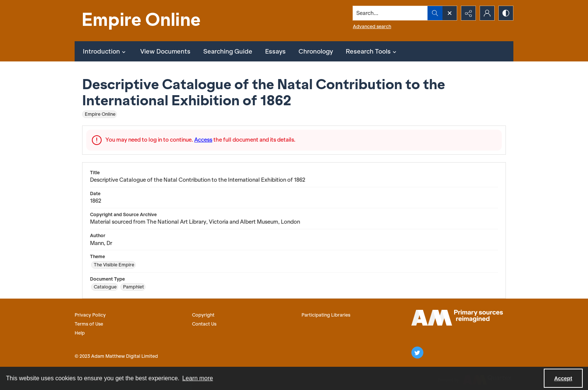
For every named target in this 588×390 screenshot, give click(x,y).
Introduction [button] (105, 51)
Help (80, 333)
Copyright (203, 315)
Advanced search (372, 26)
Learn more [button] (198, 378)
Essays (275, 51)
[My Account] (487, 13)
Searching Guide (228, 51)
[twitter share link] (417, 353)
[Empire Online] (142, 21)
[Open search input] (450, 13)
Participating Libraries (326, 315)
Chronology (316, 51)
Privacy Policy (90, 315)
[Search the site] (390, 13)
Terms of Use (89, 324)
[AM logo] (457, 318)
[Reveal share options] (468, 13)
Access (203, 140)
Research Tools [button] (372, 51)
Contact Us (204, 324)
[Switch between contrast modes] (506, 13)
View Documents (165, 51)
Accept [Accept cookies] (563, 378)
